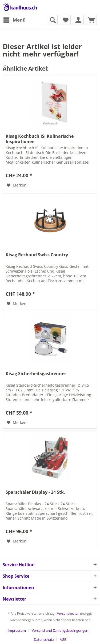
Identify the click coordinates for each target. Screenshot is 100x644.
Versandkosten (68, 613)
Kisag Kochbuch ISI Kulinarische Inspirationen (40, 139)
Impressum (17, 630)
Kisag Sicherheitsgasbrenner (36, 374)
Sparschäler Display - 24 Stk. (35, 492)
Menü (14, 19)
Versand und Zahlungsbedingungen (60, 630)
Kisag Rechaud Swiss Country (37, 255)
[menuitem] (14, 20)
